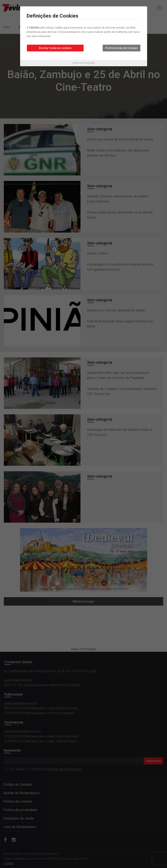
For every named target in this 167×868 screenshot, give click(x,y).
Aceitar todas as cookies (55, 48)
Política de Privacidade (84, 63)
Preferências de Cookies (121, 48)
